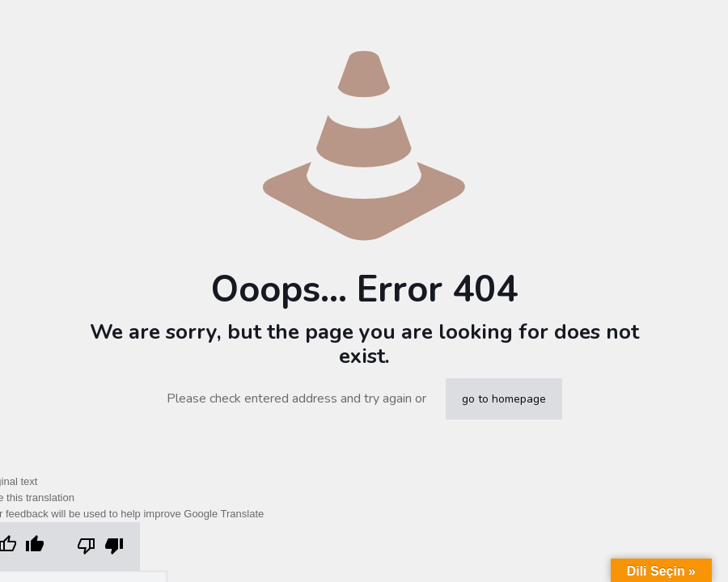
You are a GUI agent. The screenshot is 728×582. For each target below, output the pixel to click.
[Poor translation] (100, 546)
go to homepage (504, 399)
